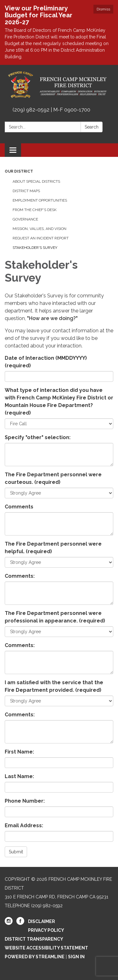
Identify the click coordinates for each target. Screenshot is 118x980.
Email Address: (24, 825)
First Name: (19, 752)
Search (92, 127)
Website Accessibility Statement (46, 948)
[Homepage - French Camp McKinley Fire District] (59, 85)
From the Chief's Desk (35, 210)
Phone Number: (25, 801)
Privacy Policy (46, 930)
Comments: (20, 576)
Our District (19, 171)
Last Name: (19, 776)
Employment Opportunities (40, 200)
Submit (16, 852)
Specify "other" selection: (38, 437)
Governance (25, 219)
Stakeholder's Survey (35, 248)
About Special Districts (36, 181)
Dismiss (103, 9)
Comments (19, 507)
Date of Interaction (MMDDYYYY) (46, 362)
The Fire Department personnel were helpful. (53, 548)
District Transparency (34, 939)
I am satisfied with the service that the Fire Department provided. (54, 686)
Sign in (76, 957)
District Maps (26, 191)
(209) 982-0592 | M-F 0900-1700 (51, 110)
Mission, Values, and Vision (39, 229)
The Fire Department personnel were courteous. (53, 478)
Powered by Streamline (35, 957)
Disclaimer (42, 921)
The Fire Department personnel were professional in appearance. (55, 617)
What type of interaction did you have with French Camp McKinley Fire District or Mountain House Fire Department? (59, 401)
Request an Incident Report (41, 238)
